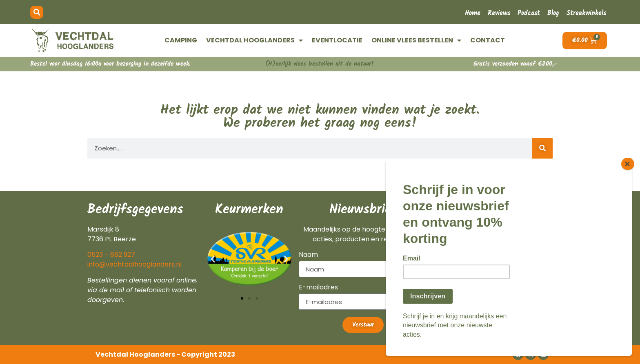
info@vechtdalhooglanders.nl (134, 264)
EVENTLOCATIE (337, 40)
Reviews (499, 13)
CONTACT (488, 40)
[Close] (629, 170)
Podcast (529, 13)
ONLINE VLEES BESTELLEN (416, 40)
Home (473, 13)
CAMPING (181, 40)
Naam (308, 255)
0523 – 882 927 (111, 255)
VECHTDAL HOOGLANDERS (254, 40)
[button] (37, 12)
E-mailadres (318, 288)
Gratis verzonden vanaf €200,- (515, 64)
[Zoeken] (542, 148)
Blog (553, 13)
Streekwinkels (586, 13)
